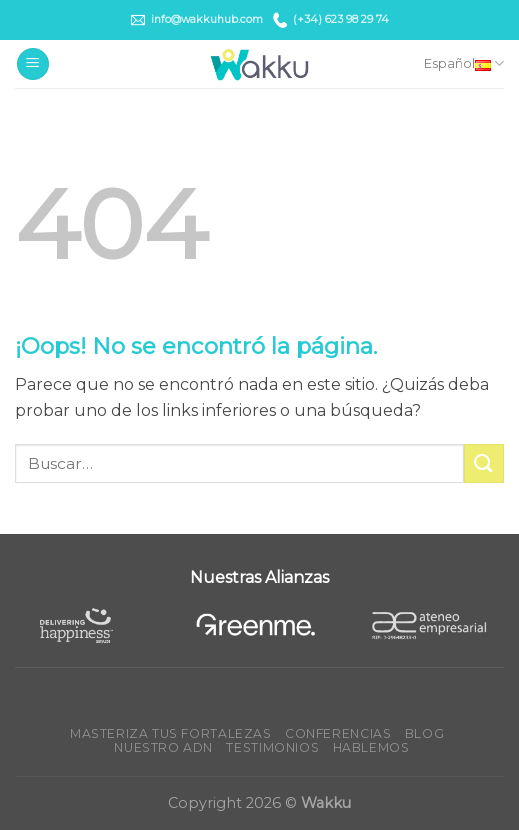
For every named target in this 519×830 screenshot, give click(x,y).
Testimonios (272, 747)
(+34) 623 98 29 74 (331, 19)
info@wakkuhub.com (197, 20)
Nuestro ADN (163, 747)
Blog (424, 733)
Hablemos (371, 747)
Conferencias (338, 733)
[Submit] (484, 463)
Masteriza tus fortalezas (171, 733)
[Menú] (33, 64)
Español (464, 63)
